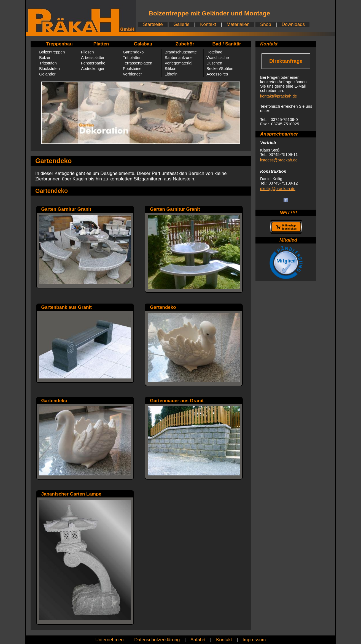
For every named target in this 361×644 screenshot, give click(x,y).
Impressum (254, 640)
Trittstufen (48, 63)
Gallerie (181, 24)
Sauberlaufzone (179, 58)
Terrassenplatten (138, 63)
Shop (266, 24)
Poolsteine (132, 69)
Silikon (171, 69)
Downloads (293, 24)
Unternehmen (110, 640)
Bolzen (45, 58)
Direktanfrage (286, 61)
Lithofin (171, 74)
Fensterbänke (93, 63)
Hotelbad (214, 52)
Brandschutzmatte (181, 52)
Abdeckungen (93, 69)
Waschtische (218, 58)
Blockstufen (49, 69)
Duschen (214, 63)
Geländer (47, 74)
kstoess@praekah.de (279, 160)
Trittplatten (132, 58)
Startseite (153, 24)
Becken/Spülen (220, 69)
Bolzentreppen (52, 52)
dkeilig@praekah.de (278, 189)
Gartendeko (133, 52)
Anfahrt (198, 640)
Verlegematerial (179, 63)
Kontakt (208, 24)
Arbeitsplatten (93, 58)
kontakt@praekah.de (278, 96)
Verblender (133, 74)
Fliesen (87, 52)
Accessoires (217, 74)
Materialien (238, 24)
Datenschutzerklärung (157, 640)
